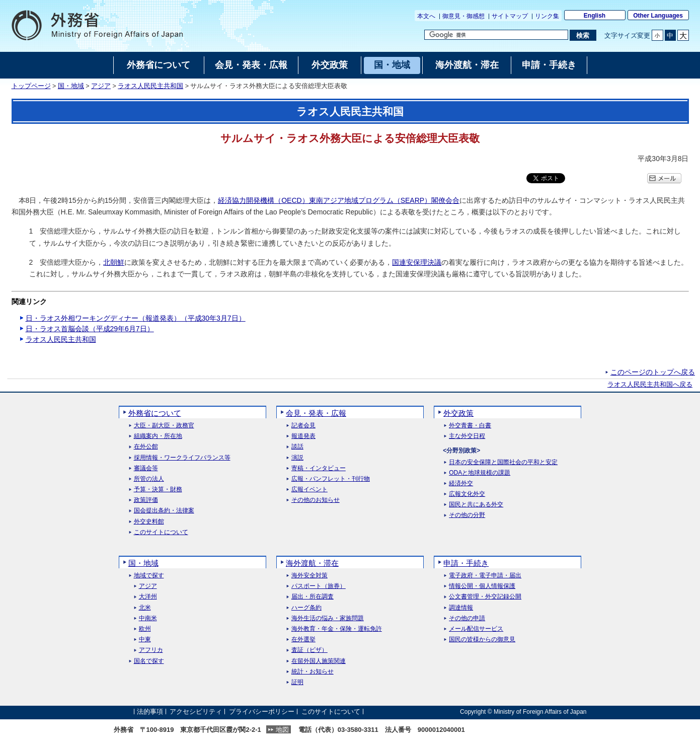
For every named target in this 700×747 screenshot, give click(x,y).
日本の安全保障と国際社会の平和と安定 (503, 462)
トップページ (31, 86)
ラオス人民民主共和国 (150, 86)
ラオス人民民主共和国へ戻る (650, 385)
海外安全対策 (309, 576)
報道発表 (303, 436)
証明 (297, 682)
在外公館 (146, 447)
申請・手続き (466, 563)
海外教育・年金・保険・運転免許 (337, 629)
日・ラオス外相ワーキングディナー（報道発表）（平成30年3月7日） (136, 318)
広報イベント (309, 490)
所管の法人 (149, 479)
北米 (145, 608)
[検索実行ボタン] (583, 35)
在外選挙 (303, 640)
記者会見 (303, 426)
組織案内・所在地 (158, 436)
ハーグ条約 (306, 608)
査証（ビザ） (309, 650)
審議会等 (146, 468)
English (595, 16)
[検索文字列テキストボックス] (496, 35)
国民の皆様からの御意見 (482, 640)
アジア (101, 86)
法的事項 (150, 712)
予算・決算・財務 (158, 490)
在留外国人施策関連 (319, 661)
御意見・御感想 (463, 16)
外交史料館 (149, 522)
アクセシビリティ (196, 712)
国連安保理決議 (417, 262)
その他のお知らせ (316, 500)
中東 (145, 640)
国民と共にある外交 (476, 505)
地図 (282, 730)
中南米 (148, 618)
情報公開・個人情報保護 (482, 586)
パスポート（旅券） (319, 586)
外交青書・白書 (470, 426)
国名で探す (149, 661)
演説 (297, 458)
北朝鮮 (114, 262)
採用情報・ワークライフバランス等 (182, 458)
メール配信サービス (476, 629)
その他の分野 (467, 515)
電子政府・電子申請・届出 (485, 576)
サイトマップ (510, 16)
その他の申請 (467, 618)
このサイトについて (161, 532)
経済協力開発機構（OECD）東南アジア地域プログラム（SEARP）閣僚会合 (339, 200)
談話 (297, 447)
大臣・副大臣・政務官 (164, 426)
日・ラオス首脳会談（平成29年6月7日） (90, 329)
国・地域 (71, 86)
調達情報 (461, 608)
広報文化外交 (467, 494)
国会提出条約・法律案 (164, 511)
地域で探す (149, 576)
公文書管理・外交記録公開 (485, 597)
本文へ (426, 16)
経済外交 (461, 483)
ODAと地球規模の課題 (480, 473)
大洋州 (148, 597)
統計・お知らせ (313, 672)
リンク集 (547, 16)
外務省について (155, 413)
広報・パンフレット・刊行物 (331, 479)
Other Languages (658, 16)
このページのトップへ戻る (653, 372)
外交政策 (458, 413)
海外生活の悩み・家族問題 (328, 618)
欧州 (145, 629)
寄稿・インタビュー (319, 468)
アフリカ (151, 650)
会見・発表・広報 (316, 413)
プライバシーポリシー (262, 712)
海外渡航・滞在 (312, 563)
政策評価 (146, 500)
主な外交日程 (467, 436)
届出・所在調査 (313, 597)
